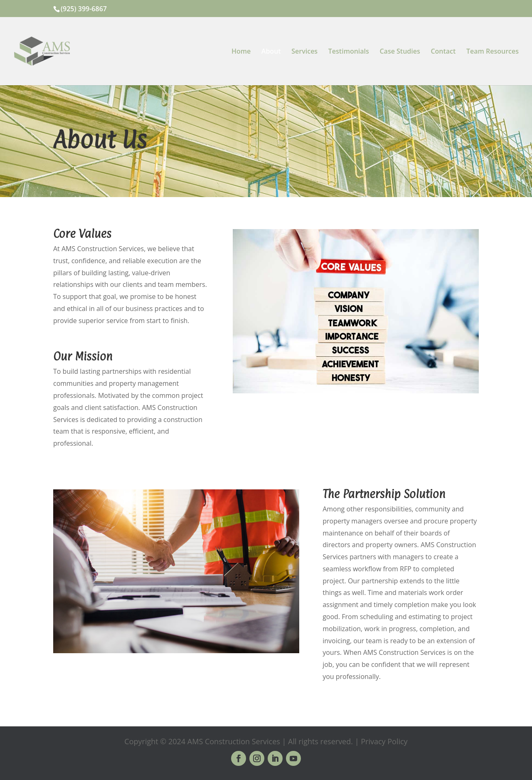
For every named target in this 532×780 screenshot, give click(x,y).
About (271, 52)
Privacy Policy (384, 741)
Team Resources (493, 52)
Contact (443, 52)
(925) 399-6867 (84, 9)
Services (304, 52)
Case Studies (400, 52)
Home (241, 52)
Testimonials (349, 52)
